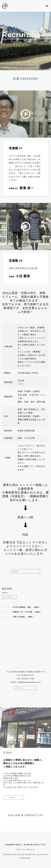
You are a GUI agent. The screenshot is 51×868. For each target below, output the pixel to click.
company (19, 688)
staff (12, 797)
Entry (15, 571)
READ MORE (8, 597)
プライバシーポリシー (26, 850)
